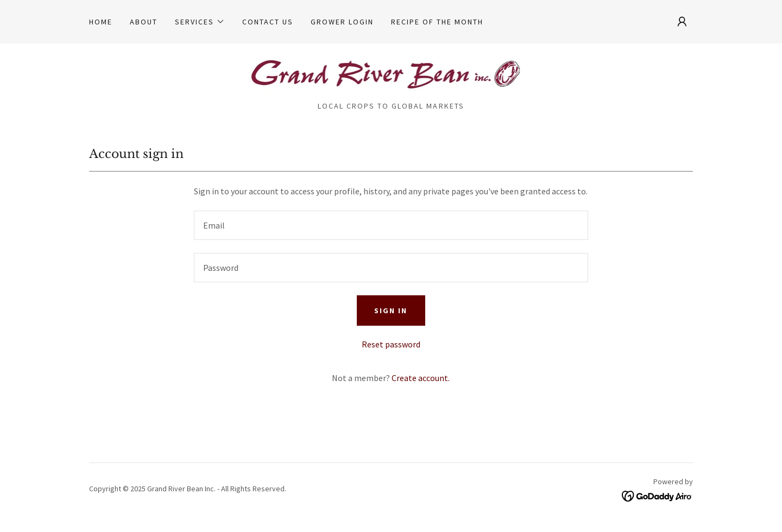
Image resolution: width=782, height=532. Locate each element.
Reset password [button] (391, 344)
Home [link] (101, 22)
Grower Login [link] (342, 22)
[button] (200, 22)
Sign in (391, 311)
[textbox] (391, 225)
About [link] (144, 22)
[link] (391, 75)
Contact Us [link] (268, 22)
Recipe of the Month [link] (437, 22)
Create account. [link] (421, 378)
